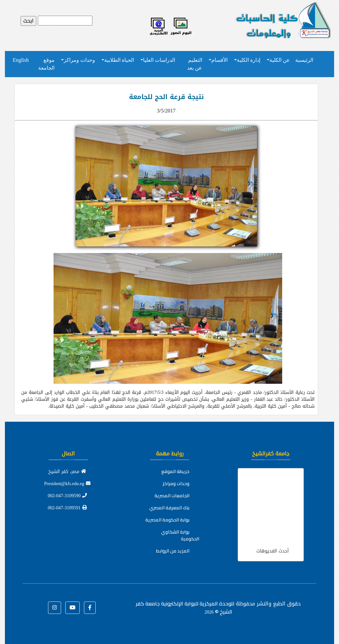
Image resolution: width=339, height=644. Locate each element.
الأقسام (219, 60)
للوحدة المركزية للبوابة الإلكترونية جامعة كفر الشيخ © (185, 608)
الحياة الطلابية (119, 60)
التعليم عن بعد (195, 64)
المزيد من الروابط (173, 551)
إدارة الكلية (249, 60)
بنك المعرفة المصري (169, 508)
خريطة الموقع (175, 471)
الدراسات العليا (159, 60)
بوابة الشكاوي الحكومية (180, 535)
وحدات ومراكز (79, 60)
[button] (90, 608)
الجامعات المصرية (172, 496)
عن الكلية (280, 60)
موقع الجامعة (46, 64)
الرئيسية (304, 60)
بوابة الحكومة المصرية (167, 520)
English (21, 60)
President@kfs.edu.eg (67, 484)
